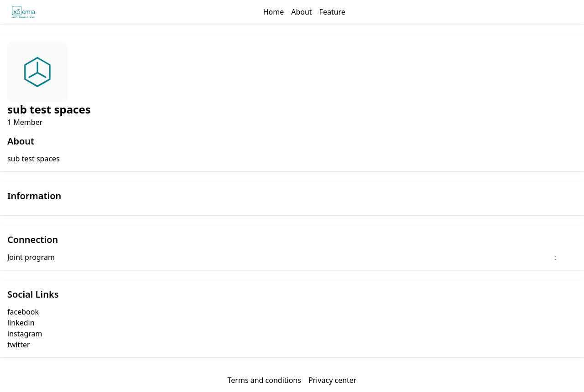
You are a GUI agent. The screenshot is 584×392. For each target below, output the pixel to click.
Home (274, 12)
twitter (19, 345)
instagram (25, 334)
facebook (23, 312)
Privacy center (333, 380)
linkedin (21, 323)
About (301, 12)
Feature (332, 12)
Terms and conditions (264, 380)
